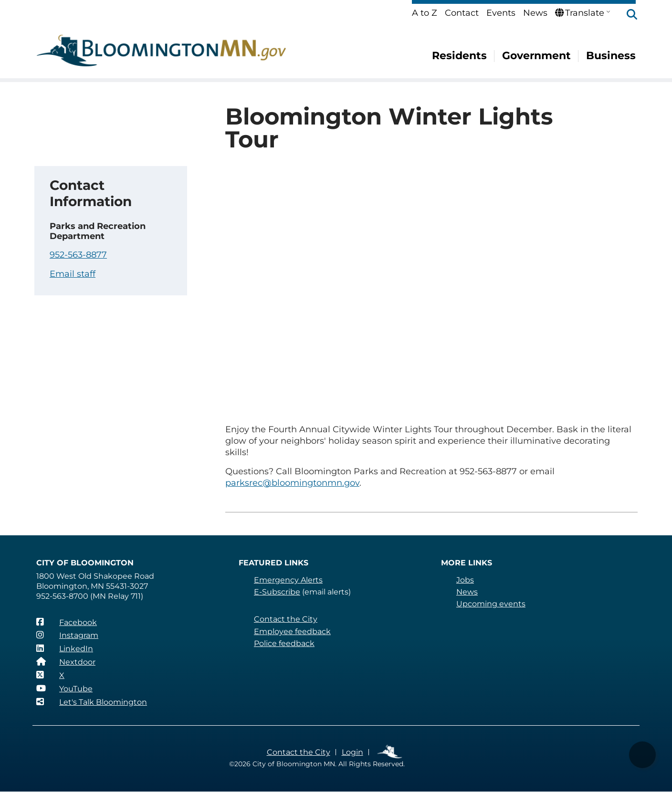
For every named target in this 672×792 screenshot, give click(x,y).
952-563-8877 (78, 255)
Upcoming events (491, 604)
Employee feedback (292, 631)
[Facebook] (67, 622)
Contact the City (286, 619)
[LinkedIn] (65, 648)
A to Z (425, 13)
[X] (50, 675)
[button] (627, 15)
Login (352, 752)
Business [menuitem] (611, 56)
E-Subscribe (277, 592)
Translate (580, 13)
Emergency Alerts (288, 580)
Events (501, 13)
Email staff (73, 274)
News (535, 13)
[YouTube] (64, 688)
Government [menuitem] (536, 56)
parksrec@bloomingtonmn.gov (292, 483)
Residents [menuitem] (459, 56)
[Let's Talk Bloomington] (92, 702)
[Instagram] (67, 635)
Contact (462, 13)
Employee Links (390, 752)
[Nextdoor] (66, 662)
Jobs (465, 580)
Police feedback (284, 643)
